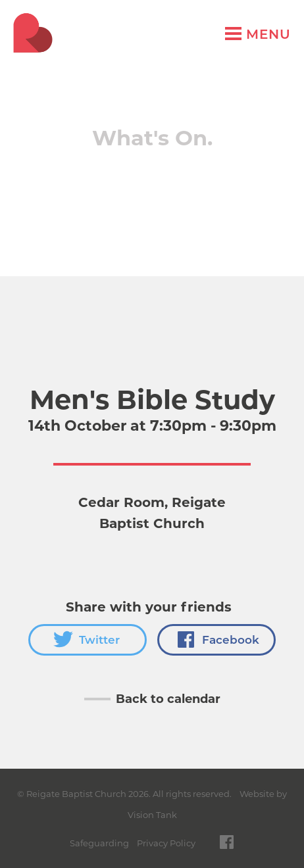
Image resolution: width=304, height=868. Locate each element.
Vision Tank (152, 815)
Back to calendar (168, 699)
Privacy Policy (166, 843)
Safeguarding (99, 843)
